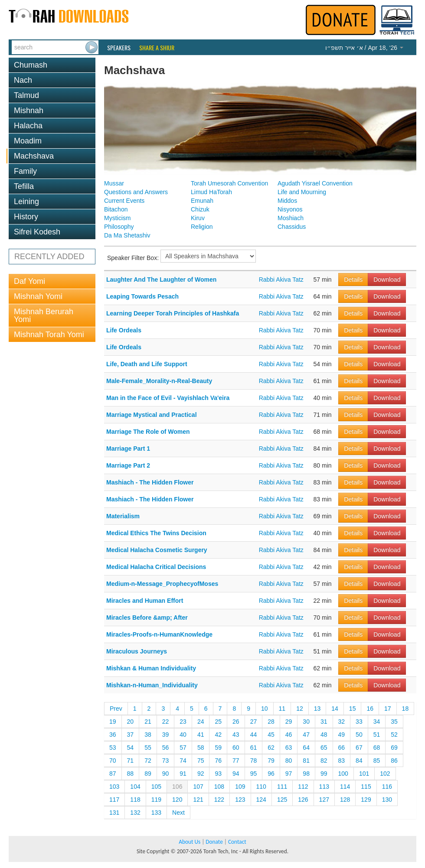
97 (289, 774)
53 (113, 748)
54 (131, 748)
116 (387, 787)
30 (306, 722)
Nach (23, 80)
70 (113, 761)
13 (317, 709)
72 (148, 761)
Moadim (28, 141)
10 (265, 709)
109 (240, 787)
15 (353, 709)
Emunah (202, 201)
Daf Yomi (29, 281)
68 (377, 748)
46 (289, 735)
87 (113, 774)
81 (306, 761)
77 (236, 761)
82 (324, 761)
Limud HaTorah (211, 192)
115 (366, 787)
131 (114, 813)
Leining (26, 202)
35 (394, 722)
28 (271, 722)
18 (405, 709)
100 (343, 774)
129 (366, 800)
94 (236, 774)
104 (135, 787)
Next (178, 813)
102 (385, 774)
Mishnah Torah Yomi (49, 335)
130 (387, 800)
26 (236, 722)
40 (183, 735)
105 (156, 787)
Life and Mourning (302, 192)
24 (201, 722)
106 (177, 787)
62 (271, 748)
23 (183, 722)
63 (289, 748)
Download (387, 280)
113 (324, 787)
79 (271, 761)
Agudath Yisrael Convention (315, 183)
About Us (190, 842)
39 (166, 735)
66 (342, 748)
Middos (287, 201)
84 (359, 761)
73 (166, 761)
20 (131, 722)
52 (394, 735)
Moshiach (291, 218)
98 (306, 774)
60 (236, 748)
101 (364, 774)
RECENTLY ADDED (49, 257)
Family (25, 171)
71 (131, 761)
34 (377, 722)
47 (306, 735)
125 (282, 800)
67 (359, 748)
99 (324, 774)
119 (156, 800)
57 (183, 748)
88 (131, 774)
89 (148, 774)
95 (254, 774)
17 (388, 709)
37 (131, 735)
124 (261, 800)
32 (342, 722)
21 (148, 722)
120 (177, 800)
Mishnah (29, 111)
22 (166, 722)
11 (282, 709)
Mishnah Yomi (38, 296)
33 (359, 722)
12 (300, 709)
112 (303, 787)
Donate (214, 842)
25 (218, 722)
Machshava (34, 156)
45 (271, 735)
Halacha (28, 126)
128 (345, 800)
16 (370, 709)
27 (254, 722)
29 (289, 722)
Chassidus (292, 227)
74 (183, 761)
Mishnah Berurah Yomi (44, 315)
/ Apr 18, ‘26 (364, 48)
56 (166, 748)
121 (198, 800)
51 (377, 735)
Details (353, 280)
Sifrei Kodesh (37, 232)
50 (359, 735)
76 (218, 761)
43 (236, 735)
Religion (202, 227)
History (26, 217)
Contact (237, 842)
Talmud (26, 95)
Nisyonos (290, 209)
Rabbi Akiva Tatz (281, 280)
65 (324, 748)
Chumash (31, 65)
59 (218, 748)
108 (219, 787)
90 (166, 774)
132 (135, 813)
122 (219, 800)
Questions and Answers (136, 192)
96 (271, 774)
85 (377, 761)
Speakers (119, 48)
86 (394, 761)
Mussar (114, 183)
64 (306, 748)
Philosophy (119, 227)
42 (218, 735)
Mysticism (117, 218)
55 (148, 748)
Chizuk (200, 209)
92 (201, 774)
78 (254, 761)
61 (254, 748)
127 (324, 800)
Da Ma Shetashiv (127, 235)
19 (113, 722)
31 (324, 722)
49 (342, 735)
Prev (116, 709)
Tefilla (24, 186)
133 (156, 813)
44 (254, 735)
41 (201, 735)
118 (135, 800)
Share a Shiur (157, 48)
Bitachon (116, 209)
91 (183, 774)
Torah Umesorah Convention (229, 183)
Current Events (124, 201)
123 (240, 800)
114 (345, 787)
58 (201, 748)
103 (114, 787)
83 (342, 761)
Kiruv (198, 218)
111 (282, 787)
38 (148, 735)
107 (198, 787)
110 (261, 787)
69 (394, 748)
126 (303, 800)
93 (218, 774)
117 (114, 800)
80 (289, 761)
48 (324, 735)
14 (335, 709)
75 (201, 761)
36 (113, 735)
